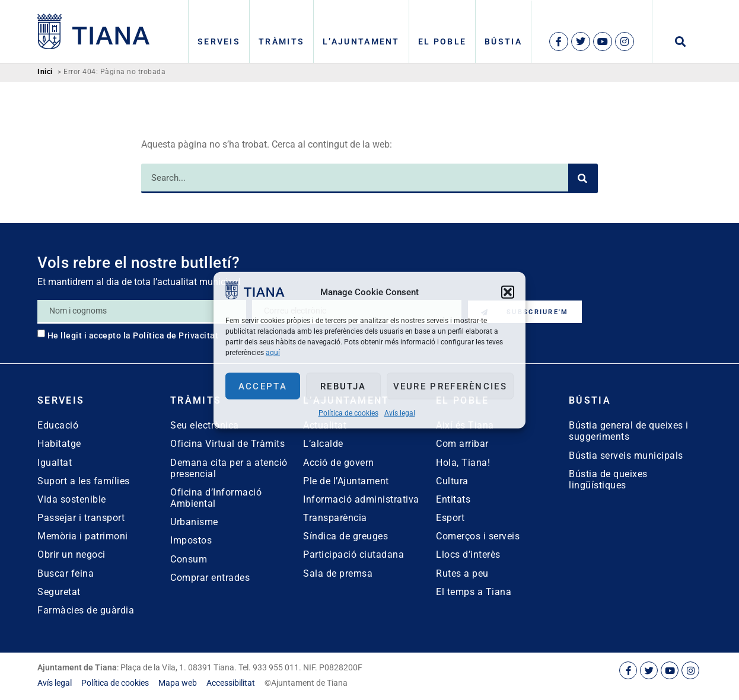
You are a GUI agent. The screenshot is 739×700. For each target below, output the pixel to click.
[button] (508, 292)
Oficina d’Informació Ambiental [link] (216, 498)
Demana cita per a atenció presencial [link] (229, 468)
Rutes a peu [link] (462, 573)
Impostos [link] (191, 540)
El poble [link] (442, 41)
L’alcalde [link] (323, 444)
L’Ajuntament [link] (361, 41)
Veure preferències (450, 386)
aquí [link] (273, 353)
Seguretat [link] (59, 592)
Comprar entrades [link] (210, 578)
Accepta (263, 386)
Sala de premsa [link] (338, 573)
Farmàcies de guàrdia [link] (86, 610)
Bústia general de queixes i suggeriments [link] (629, 431)
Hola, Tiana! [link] (463, 463)
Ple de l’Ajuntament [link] (346, 481)
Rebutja (343, 386)
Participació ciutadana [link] (353, 554)
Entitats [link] (453, 499)
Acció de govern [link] (339, 463)
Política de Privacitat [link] (176, 335)
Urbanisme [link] (194, 522)
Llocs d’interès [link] (468, 554)
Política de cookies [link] (348, 413)
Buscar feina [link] (66, 573)
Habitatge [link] (59, 444)
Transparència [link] (335, 518)
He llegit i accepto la (133, 335)
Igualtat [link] (55, 463)
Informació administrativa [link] (361, 499)
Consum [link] (189, 559)
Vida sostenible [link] (72, 499)
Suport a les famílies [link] (84, 481)
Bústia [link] (503, 41)
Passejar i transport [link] (81, 518)
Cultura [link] (452, 481)
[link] (255, 296)
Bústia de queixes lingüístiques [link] (608, 480)
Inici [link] (45, 72)
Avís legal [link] (400, 413)
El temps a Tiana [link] (474, 592)
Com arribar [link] (462, 444)
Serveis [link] (219, 41)
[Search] (583, 178)
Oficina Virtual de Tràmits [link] (227, 444)
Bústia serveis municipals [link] (626, 456)
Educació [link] (58, 425)
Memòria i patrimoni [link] (83, 536)
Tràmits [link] (281, 41)
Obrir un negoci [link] (71, 554)
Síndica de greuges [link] (345, 536)
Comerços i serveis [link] (478, 536)
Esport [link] (450, 518)
